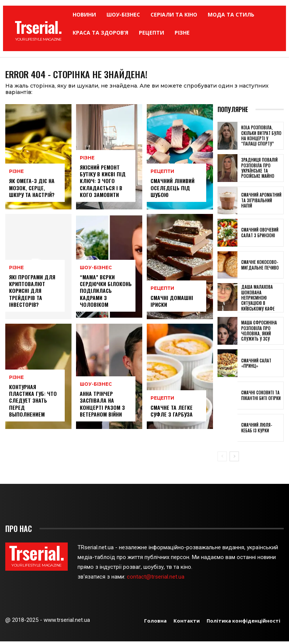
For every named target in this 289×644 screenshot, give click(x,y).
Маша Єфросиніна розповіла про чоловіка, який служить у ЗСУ (259, 333)
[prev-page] (222, 459)
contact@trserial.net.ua (156, 579)
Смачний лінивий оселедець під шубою (173, 190)
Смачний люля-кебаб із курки (257, 430)
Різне (16, 174)
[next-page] (234, 459)
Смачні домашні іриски (172, 303)
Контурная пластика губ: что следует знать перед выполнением (33, 403)
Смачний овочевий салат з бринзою (260, 235)
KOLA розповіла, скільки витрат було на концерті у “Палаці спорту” (261, 138)
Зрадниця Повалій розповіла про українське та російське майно (259, 170)
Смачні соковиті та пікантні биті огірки (261, 398)
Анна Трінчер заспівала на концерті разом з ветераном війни (102, 406)
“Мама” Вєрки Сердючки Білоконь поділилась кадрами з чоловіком (106, 293)
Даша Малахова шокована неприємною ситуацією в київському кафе (258, 300)
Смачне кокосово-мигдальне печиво (260, 267)
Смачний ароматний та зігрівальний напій (261, 203)
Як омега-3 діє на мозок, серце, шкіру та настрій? (32, 190)
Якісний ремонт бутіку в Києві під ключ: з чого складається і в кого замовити (103, 183)
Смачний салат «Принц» (256, 365)
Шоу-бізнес (95, 270)
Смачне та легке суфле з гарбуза (172, 413)
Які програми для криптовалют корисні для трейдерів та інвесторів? (32, 293)
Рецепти (162, 174)
